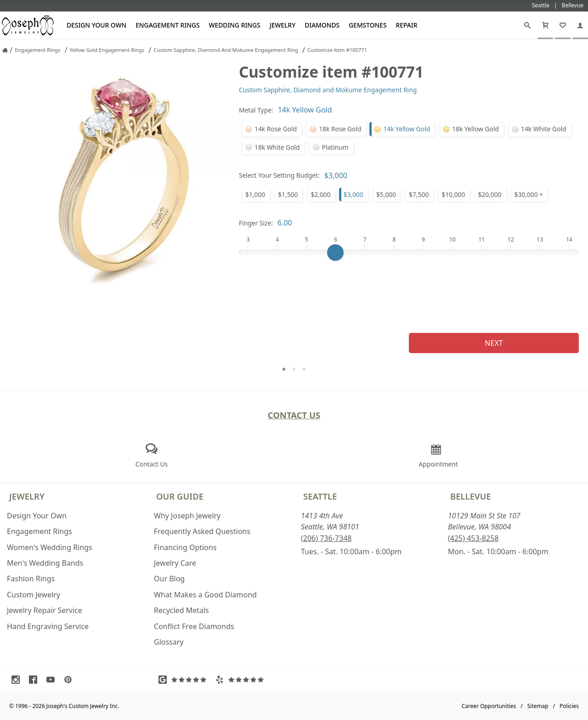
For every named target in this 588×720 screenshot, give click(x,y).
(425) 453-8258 (473, 538)
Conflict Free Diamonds (194, 626)
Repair (407, 25)
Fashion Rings (31, 579)
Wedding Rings (235, 25)
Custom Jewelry (34, 595)
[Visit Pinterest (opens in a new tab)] (70, 680)
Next (494, 343)
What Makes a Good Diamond (205, 595)
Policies (569, 706)
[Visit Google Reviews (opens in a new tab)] (185, 680)
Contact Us (294, 415)
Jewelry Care (175, 563)
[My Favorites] (563, 25)
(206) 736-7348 (326, 538)
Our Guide (180, 496)
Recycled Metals (181, 610)
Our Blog (169, 579)
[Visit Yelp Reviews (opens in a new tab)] (242, 680)
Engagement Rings (167, 25)
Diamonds (322, 25)
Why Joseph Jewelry (187, 516)
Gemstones (367, 25)
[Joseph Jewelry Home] (5, 50)
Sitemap (538, 706)
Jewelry (283, 25)
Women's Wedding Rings (50, 547)
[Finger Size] (409, 253)
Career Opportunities (489, 706)
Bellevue (471, 496)
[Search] (527, 25)
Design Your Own (96, 25)
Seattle (320, 496)
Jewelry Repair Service (45, 610)
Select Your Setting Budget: (279, 175)
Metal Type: (256, 110)
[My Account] (580, 25)
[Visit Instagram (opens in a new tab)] (18, 680)
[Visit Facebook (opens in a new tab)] (35, 680)
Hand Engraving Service (48, 626)
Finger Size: (256, 223)
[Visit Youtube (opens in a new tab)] (53, 680)
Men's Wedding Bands (45, 563)
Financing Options (185, 547)
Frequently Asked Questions (202, 531)
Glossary (169, 642)
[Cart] (545, 25)
